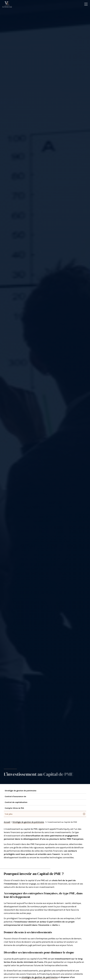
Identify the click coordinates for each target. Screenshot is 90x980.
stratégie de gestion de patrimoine (40, 977)
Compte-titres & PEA (14, 808)
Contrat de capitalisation (16, 802)
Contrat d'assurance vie (15, 796)
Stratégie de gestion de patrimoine (21, 791)
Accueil (7, 822)
